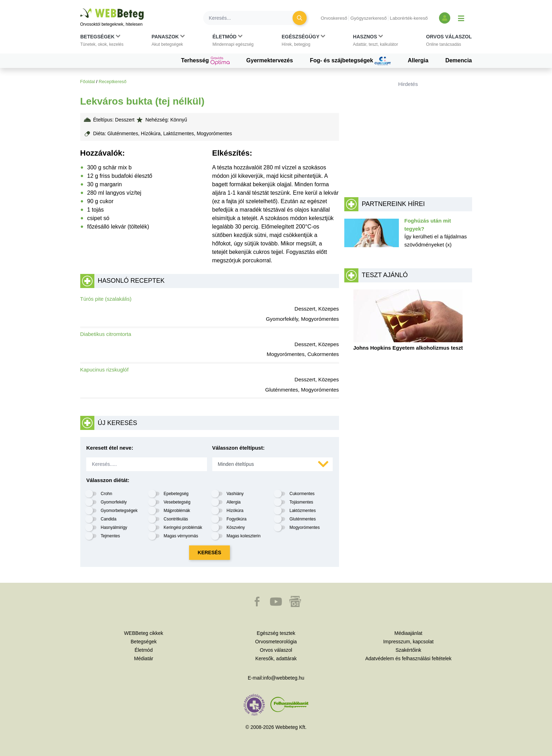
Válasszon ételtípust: (239, 448)
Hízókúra (235, 511)
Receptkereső (112, 82)
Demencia (459, 60)
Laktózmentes (303, 511)
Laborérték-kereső (409, 18)
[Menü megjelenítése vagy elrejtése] (461, 18)
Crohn (106, 494)
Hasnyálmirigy (114, 527)
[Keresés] (252, 18)
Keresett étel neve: (110, 448)
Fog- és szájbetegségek (350, 61)
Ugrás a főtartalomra (80, 9)
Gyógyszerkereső (368, 18)
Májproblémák (177, 511)
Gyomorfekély (114, 502)
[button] (102, 42)
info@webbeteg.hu (284, 678)
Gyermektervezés (270, 60)
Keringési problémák (183, 527)
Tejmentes (110, 536)
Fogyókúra (237, 519)
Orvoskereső (334, 18)
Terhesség (205, 61)
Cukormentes (302, 494)
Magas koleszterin (244, 536)
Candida (109, 519)
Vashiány (235, 494)
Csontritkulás (176, 519)
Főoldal (88, 82)
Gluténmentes (303, 519)
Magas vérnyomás (181, 536)
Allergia (418, 60)
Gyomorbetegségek (119, 511)
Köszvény (236, 527)
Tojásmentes (301, 502)
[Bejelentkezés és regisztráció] (445, 18)
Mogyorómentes (305, 527)
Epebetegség (176, 494)
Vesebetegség (177, 502)
